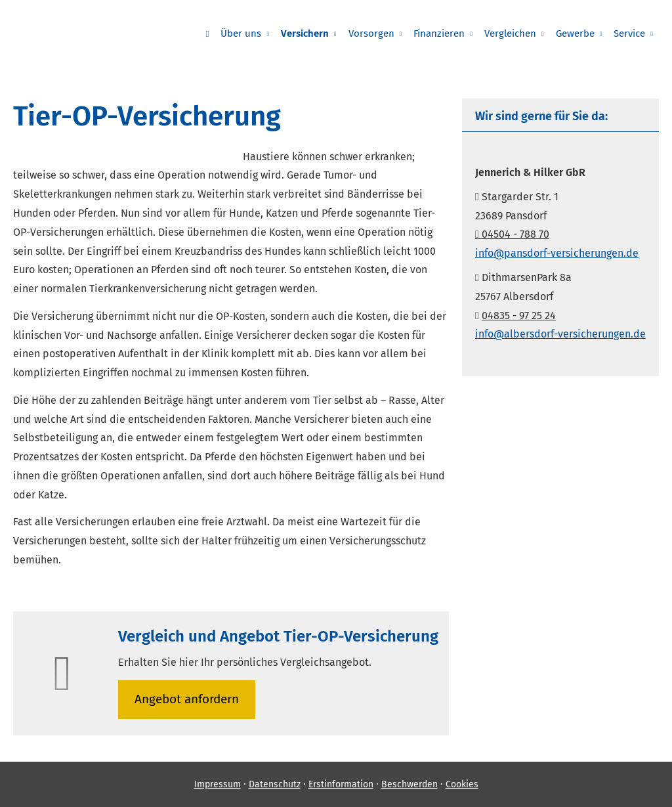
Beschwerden (409, 784)
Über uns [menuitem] (241, 33)
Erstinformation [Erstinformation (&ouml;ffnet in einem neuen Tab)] (341, 784)
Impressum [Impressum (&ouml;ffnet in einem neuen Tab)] (218, 784)
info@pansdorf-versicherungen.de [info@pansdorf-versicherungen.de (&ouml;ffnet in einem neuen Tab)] (557, 253)
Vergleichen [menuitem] (510, 33)
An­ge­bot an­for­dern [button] (187, 699)
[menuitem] (207, 33)
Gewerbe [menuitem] (575, 33)
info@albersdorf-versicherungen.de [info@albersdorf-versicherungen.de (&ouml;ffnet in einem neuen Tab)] (560, 334)
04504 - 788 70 (512, 234)
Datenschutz (275, 784)
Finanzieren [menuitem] (439, 33)
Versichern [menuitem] (305, 33)
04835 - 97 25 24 (519, 316)
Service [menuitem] (629, 33)
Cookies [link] (462, 784)
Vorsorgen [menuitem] (371, 33)
